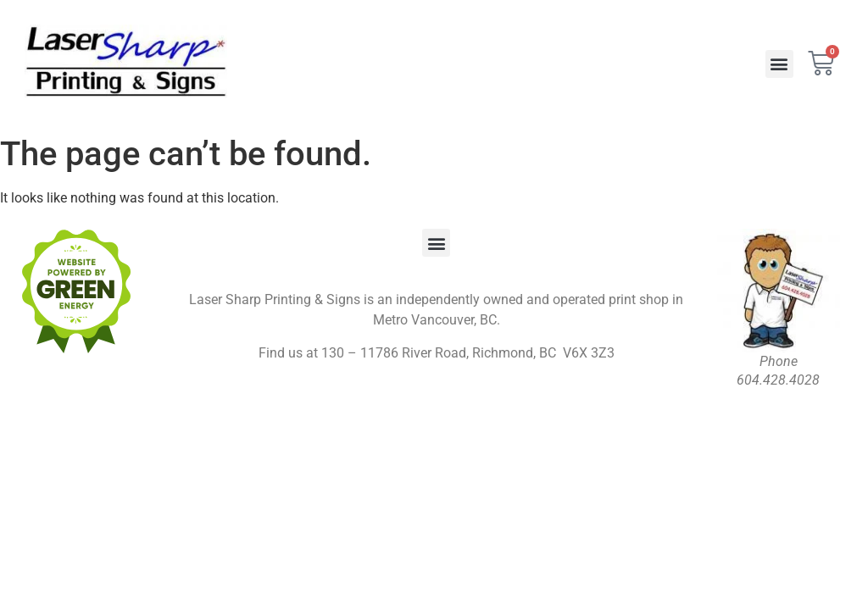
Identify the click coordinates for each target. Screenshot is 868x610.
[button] (779, 64)
